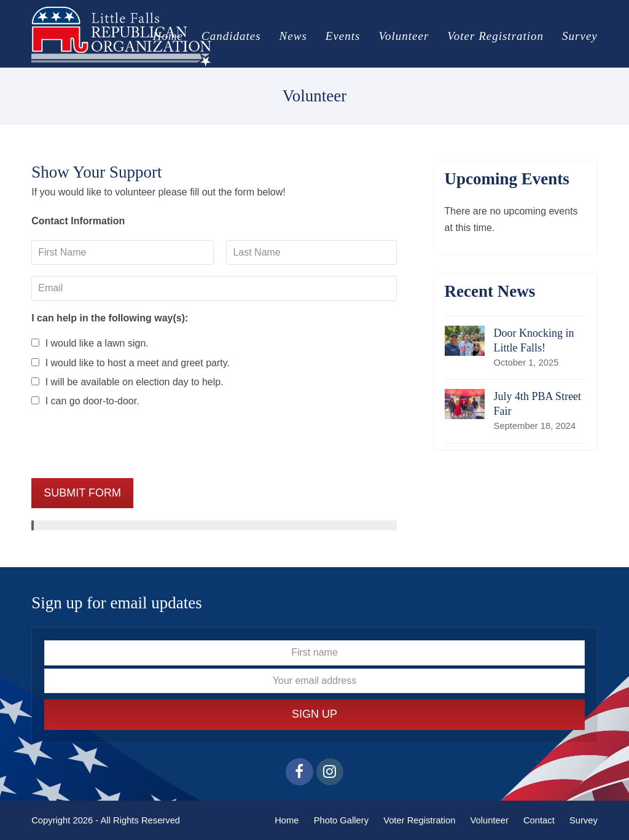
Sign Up (314, 714)
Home (287, 820)
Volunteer (489, 820)
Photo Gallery (341, 820)
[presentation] (125, 443)
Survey (584, 820)
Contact (539, 820)
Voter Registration (419, 820)
